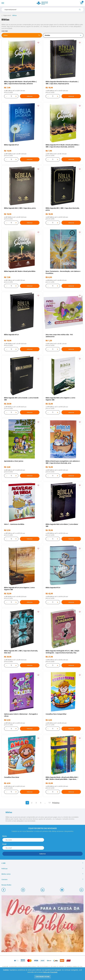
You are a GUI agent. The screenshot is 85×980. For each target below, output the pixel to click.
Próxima (56, 803)
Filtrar (22, 35)
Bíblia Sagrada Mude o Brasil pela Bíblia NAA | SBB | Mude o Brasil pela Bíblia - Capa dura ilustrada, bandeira (62, 778)
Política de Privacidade (50, 972)
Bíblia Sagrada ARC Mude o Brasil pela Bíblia (20, 271)
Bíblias (15, 15)
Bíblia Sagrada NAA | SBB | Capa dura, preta (20, 208)
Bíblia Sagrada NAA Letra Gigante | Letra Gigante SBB (60, 399)
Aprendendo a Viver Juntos (14, 461)
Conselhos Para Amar (12, 777)
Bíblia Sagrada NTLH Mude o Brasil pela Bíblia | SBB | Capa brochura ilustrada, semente (62, 146)
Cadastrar (42, 854)
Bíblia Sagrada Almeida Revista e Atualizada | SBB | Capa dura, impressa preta (62, 83)
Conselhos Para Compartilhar (56, 714)
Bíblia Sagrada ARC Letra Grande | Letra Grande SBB (21, 399)
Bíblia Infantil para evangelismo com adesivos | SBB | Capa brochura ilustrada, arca (63, 462)
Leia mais (5, 31)
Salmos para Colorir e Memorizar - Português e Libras (21, 715)
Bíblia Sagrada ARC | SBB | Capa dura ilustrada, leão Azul (21, 652)
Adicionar (30, 96)
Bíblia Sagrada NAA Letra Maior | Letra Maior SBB (62, 525)
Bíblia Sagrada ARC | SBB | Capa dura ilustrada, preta (63, 209)
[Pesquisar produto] (81, 10)
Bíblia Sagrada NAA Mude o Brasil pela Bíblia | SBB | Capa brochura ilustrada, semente (20, 83)
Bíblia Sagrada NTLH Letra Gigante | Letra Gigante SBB (19, 589)
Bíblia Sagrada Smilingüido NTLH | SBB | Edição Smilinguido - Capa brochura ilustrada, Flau (62, 652)
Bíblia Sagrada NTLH (11, 145)
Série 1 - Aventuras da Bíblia (14, 524)
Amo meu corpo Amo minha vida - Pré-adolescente (59, 336)
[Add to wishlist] (38, 43)
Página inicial (7, 15)
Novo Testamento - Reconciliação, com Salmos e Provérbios (63, 272)
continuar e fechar (42, 977)
